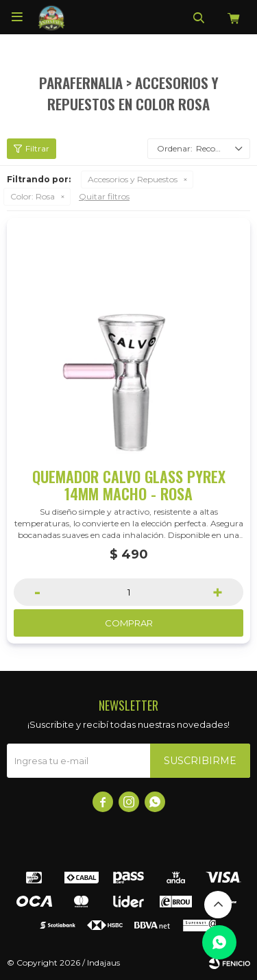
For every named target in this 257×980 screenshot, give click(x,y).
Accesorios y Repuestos (133, 179)
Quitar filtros (104, 196)
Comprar (129, 623)
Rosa (33, 196)
